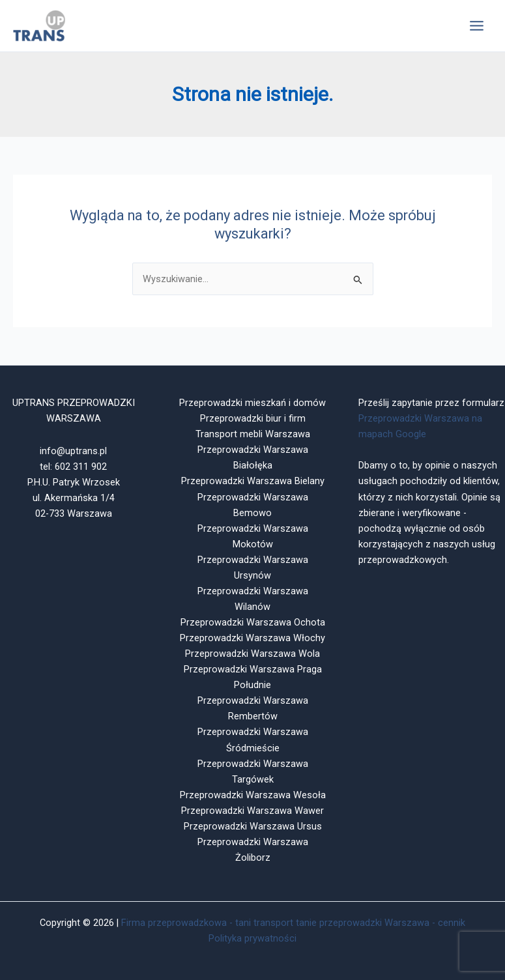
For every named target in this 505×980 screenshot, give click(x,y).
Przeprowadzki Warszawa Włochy (252, 638)
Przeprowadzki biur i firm (253, 418)
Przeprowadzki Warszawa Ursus (253, 826)
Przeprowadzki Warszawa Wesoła (253, 795)
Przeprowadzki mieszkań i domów (252, 403)
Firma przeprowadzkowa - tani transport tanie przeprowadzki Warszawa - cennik (293, 923)
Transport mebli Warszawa (253, 434)
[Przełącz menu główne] (477, 26)
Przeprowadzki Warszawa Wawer (252, 811)
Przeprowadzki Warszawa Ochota (253, 622)
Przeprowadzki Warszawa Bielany (253, 481)
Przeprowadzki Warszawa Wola (252, 654)
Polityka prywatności (252, 938)
